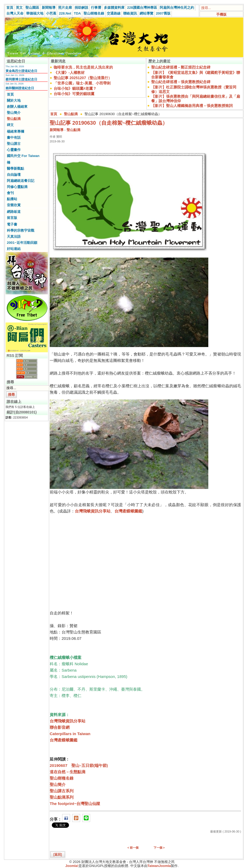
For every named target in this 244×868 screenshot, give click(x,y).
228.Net (65, 13)
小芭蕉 (51, 13)
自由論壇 (14, 175)
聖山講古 (14, 144)
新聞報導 (49, 8)
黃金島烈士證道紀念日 (21, 71)
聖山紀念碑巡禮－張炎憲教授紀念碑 (181, 82)
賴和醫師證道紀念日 (20, 88)
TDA (77, 13)
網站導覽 (146, 13)
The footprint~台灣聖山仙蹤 (75, 804)
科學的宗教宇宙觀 (21, 230)
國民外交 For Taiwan (23, 156)
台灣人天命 (15, 13)
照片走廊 (65, 8)
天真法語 (14, 237)
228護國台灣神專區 (142, 8)
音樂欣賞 (14, 205)
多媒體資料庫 (114, 8)
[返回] (58, 854)
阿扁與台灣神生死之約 (177, 8)
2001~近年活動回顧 (22, 243)
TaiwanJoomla (159, 866)
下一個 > (159, 848)
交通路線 (114, 13)
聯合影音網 (60, 727)
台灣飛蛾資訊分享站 (93, 511)
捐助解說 (81, 8)
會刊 (10, 193)
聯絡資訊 (130, 13)
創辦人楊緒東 (17, 107)
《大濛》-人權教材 (69, 73)
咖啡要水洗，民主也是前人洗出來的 (83, 67)
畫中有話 (14, 138)
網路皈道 (14, 212)
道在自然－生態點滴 (68, 772)
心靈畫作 (14, 150)
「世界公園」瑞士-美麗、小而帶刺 (82, 83)
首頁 (10, 8)
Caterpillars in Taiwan (70, 734)
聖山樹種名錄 (94, 13)
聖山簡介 (14, 113)
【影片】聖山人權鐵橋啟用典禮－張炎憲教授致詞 (192, 106)
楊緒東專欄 (15, 131)
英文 (19, 8)
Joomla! (72, 866)
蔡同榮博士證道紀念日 (21, 79)
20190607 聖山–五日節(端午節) (79, 765)
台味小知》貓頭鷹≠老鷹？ (75, 88)
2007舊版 (163, 13)
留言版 (12, 218)
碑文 (10, 125)
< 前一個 (133, 848)
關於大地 (14, 100)
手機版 (221, 14)
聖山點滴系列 (62, 797)
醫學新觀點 (15, 168)
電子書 (12, 224)
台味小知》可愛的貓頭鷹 (74, 94)
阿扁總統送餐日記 (21, 181)
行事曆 (96, 8)
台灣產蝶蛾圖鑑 (128, 511)
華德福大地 (35, 13)
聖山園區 (32, 8)
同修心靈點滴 (17, 187)
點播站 (12, 199)
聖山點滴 (14, 119)
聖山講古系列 (62, 791)
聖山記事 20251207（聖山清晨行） (83, 78)
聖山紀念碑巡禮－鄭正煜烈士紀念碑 (181, 67)
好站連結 (14, 249)
